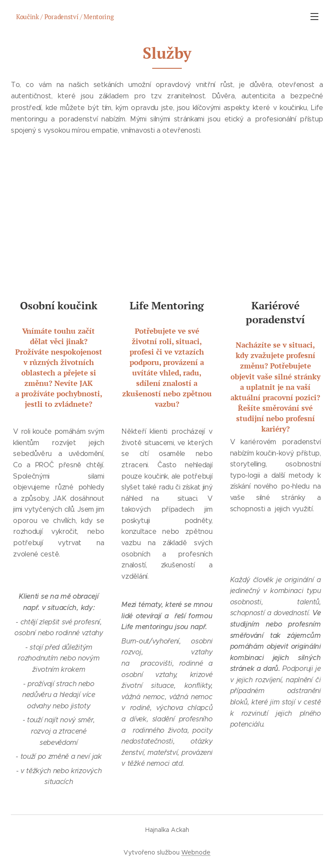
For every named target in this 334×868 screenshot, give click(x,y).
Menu (314, 17)
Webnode (196, 852)
